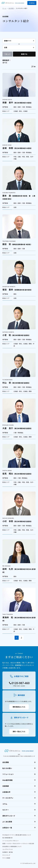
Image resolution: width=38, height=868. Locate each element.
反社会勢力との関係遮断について (12, 846)
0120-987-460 (21, 683)
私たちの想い (7, 768)
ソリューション (8, 774)
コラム (5, 804)
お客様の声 (6, 792)
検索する (24, 54)
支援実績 (6, 786)
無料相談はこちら (19, 707)
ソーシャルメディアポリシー (11, 841)
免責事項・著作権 (8, 852)
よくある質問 (7, 822)
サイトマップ (6, 855)
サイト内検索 (6, 858)
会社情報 (11, 8)
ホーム (4, 8)
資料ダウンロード (9, 816)
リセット (8, 54)
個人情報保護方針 (8, 838)
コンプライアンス (8, 849)
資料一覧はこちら (19, 731)
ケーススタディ (8, 798)
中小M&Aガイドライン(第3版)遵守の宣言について (17, 835)
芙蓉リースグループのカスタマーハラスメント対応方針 (18, 843)
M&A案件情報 (7, 780)
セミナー (6, 810)
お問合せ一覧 (7, 828)
